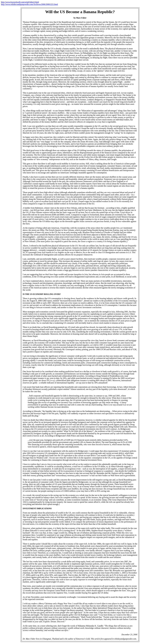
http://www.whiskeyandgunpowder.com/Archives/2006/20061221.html (29, 4)
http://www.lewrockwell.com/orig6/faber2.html (20, 2)
